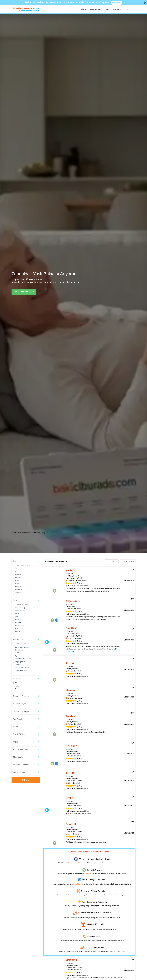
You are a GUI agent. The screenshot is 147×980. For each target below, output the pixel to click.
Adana (17, 620)
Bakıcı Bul (27, 533)
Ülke (15, 561)
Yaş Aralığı (18, 719)
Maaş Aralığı (19, 757)
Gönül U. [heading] (71, 824)
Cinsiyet (17, 679)
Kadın (17, 686)
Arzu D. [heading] (70, 773)
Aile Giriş (107, 9)
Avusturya (18, 586)
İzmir (17, 617)
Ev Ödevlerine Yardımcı (22, 668)
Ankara (17, 614)
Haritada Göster (128, 562)
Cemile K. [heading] (72, 628)
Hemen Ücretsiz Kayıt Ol (24, 292)
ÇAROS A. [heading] (72, 746)
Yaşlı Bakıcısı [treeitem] (36, 533)
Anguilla (18, 584)
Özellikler (17, 742)
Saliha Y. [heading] (71, 571)
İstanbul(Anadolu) (20, 611)
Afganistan (18, 575)
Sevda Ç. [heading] (71, 716)
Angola (17, 581)
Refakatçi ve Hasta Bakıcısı (23, 659)
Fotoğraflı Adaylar (21, 765)
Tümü (17, 683)
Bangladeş (18, 592)
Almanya (18, 578)
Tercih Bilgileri (19, 734)
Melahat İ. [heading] (72, 960)
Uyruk (16, 727)
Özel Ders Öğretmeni (21, 671)
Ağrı (16, 628)
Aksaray (18, 631)
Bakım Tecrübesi (20, 750)
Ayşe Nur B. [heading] (73, 601)
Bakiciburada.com (17, 533)
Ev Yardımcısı (19, 650)
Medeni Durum (20, 772)
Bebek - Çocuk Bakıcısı (22, 647)
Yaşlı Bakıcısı (19, 653)
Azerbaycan (19, 589)
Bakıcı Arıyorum (96, 9)
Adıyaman (18, 623)
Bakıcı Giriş (117, 9)
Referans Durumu (21, 696)
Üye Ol (128, 9)
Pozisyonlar (18, 639)
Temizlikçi (18, 665)
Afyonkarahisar (20, 626)
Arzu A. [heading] (70, 663)
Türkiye (17, 569)
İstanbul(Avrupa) (20, 608)
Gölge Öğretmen (20, 662)
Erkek (17, 689)
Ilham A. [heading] (71, 690)
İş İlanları (84, 9)
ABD (17, 572)
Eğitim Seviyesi (20, 704)
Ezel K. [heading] (70, 798)
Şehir (15, 600)
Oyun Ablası (19, 656)
